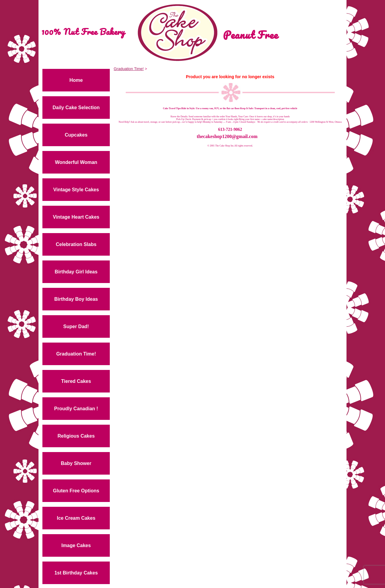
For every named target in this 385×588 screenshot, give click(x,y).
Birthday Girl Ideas (76, 272)
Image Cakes (76, 545)
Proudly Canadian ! (76, 409)
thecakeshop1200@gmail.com (227, 136)
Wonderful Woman (76, 162)
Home (76, 80)
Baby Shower (76, 463)
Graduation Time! (76, 354)
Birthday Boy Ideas (76, 299)
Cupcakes (76, 135)
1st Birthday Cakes (76, 573)
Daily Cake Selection (76, 108)
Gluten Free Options (76, 491)
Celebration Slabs (76, 244)
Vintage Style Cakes (76, 190)
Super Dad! (76, 326)
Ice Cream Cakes (76, 518)
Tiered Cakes (76, 381)
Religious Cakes (76, 436)
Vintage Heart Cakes (76, 217)
